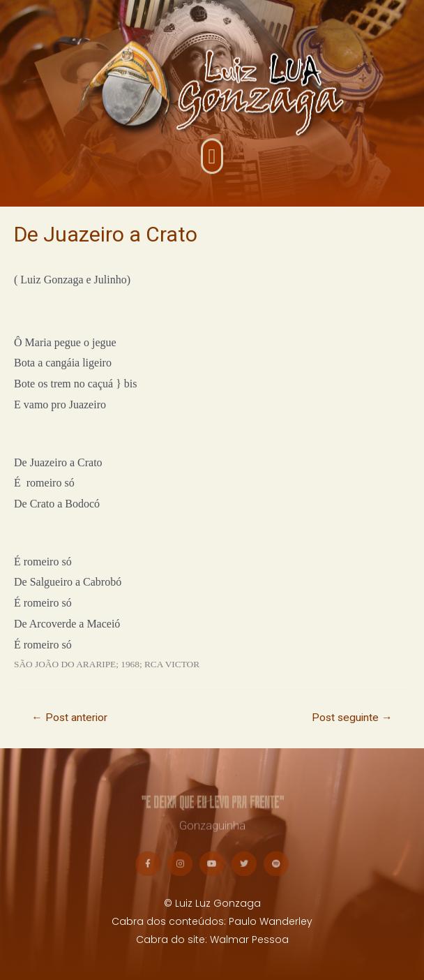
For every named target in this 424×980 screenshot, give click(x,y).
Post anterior (69, 718)
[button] (212, 164)
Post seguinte (352, 718)
